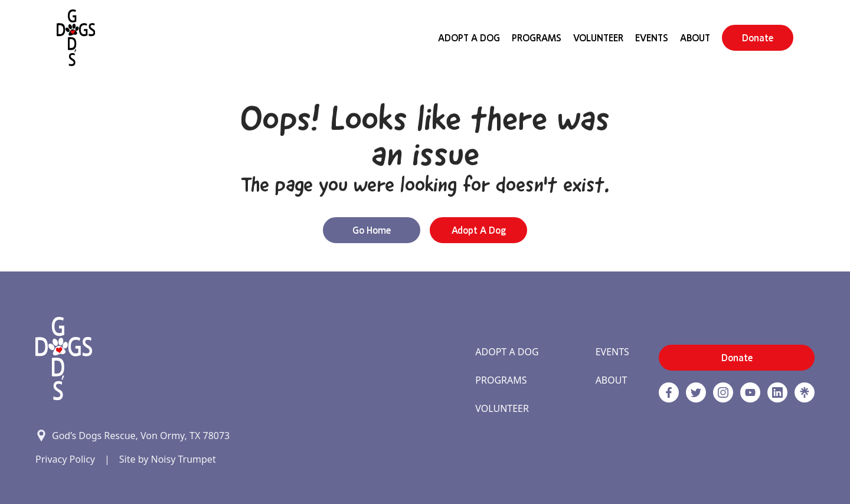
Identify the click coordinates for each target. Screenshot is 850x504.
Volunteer (598, 38)
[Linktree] (805, 392)
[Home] (76, 38)
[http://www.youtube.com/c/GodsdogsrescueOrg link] (750, 392)
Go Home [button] (372, 230)
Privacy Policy (65, 459)
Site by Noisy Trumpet (168, 459)
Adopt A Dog (469, 38)
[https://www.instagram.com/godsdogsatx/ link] (723, 392)
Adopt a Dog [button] (479, 230)
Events (652, 38)
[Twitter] (696, 392)
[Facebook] (669, 392)
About (695, 38)
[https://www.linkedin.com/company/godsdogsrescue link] (777, 392)
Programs (537, 38)
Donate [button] (758, 38)
